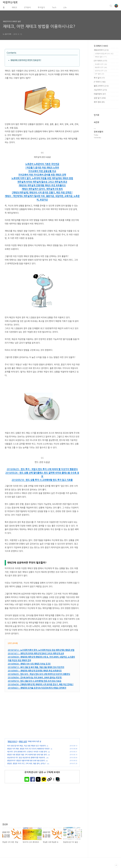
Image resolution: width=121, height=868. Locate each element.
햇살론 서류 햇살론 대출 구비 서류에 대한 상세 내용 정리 (27, 755)
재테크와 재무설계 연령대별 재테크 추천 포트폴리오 (42, 186)
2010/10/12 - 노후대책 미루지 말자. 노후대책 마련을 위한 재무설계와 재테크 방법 (41, 651)
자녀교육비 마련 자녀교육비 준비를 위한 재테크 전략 (42, 176)
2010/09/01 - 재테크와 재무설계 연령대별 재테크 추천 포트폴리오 (35, 671)
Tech (54, 8)
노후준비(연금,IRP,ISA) (104, 54)
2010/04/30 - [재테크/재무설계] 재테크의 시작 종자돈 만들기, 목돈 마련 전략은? (41, 685)
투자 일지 (99, 79)
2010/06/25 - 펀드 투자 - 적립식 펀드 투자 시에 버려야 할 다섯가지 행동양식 (42, 470)
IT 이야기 (100, 83)
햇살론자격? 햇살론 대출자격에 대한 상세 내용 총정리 (26, 761)
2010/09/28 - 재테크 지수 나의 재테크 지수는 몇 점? (29, 664)
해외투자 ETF (101, 68)
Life (65, 8)
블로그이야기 (101, 87)
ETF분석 (27, 8)
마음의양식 (100, 95)
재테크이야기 (12, 742)
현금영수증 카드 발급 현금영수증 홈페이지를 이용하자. (26, 758)
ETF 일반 (100, 75)
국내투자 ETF (101, 65)
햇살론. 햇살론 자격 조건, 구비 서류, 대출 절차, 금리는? (27, 764)
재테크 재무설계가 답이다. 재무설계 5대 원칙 (42, 190)
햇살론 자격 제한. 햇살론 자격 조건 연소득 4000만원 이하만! (28, 749)
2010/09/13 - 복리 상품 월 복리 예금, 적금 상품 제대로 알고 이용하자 (36, 668)
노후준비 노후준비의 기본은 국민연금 (42, 165)
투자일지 (41, 8)
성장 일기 (100, 99)
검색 (111, 7)
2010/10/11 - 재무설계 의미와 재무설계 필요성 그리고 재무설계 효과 (36, 654)
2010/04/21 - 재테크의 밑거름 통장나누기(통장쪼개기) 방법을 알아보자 (37, 689)
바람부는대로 (10, 3)
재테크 (14, 8)
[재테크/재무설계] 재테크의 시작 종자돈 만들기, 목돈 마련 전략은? (42, 193)
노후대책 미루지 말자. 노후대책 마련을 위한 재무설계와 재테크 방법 (42, 179)
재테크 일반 (23, 742)
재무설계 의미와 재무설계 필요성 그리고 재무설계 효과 (42, 183)
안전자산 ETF (101, 71)
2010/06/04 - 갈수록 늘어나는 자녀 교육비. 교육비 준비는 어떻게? (35, 678)
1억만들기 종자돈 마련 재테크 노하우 (42, 168)
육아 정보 (99, 103)
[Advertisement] (42, 715)
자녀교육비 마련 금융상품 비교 (42, 172)
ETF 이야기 (100, 61)
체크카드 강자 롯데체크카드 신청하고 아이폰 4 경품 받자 (27, 752)
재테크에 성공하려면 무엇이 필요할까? (26, 61)
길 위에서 (101, 47)
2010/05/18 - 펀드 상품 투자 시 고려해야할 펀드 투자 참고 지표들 (42, 481)
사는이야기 (100, 91)
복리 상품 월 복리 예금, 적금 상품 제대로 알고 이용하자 (26, 746)
